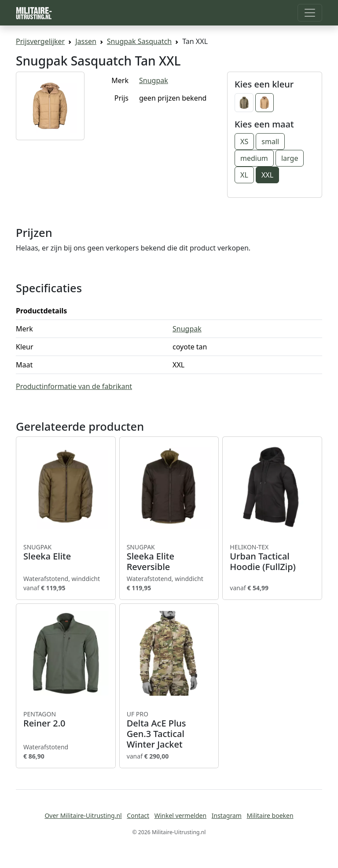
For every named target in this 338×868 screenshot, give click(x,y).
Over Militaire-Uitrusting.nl (83, 815)
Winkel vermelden (180, 815)
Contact (138, 815)
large (290, 158)
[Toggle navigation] (310, 13)
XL (244, 175)
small (270, 142)
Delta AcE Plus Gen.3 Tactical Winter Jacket (169, 730)
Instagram (227, 815)
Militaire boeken (270, 815)
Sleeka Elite (66, 552)
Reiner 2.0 (66, 719)
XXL (267, 175)
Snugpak (154, 80)
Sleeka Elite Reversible (169, 558)
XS (244, 142)
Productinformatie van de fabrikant (74, 386)
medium (254, 158)
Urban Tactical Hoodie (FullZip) (272, 558)
